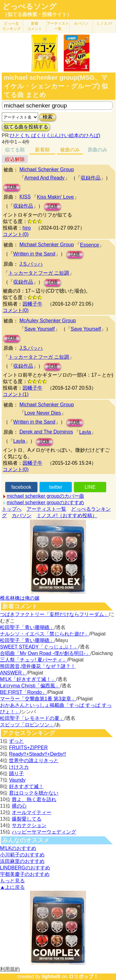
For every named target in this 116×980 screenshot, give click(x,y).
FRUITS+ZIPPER (28, 748)
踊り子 (16, 773)
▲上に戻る (12, 887)
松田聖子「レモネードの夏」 (32, 718)
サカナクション (29, 825)
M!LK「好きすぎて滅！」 (28, 679)
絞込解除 (15, 159)
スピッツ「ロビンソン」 (27, 725)
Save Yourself (40, 329)
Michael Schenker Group (47, 169)
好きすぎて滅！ (26, 786)
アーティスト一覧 (46, 509)
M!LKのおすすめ (18, 848)
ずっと (16, 741)
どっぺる (11, 26)
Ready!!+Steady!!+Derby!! (37, 754)
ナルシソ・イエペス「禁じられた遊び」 (45, 634)
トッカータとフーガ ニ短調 (39, 273)
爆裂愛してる (27, 819)
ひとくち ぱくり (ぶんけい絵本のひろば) (55, 135)
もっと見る (12, 881)
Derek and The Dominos (46, 432)
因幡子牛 (32, 304)
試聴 (12, 187)
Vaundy (17, 780)
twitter (56, 487)
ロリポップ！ (84, 976)
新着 (35, 26)
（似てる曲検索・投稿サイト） (37, 14)
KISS (25, 197)
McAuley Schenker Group (48, 321)
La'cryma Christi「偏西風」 (30, 686)
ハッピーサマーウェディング (44, 832)
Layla (85, 432)
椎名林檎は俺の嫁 (20, 598)
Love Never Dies (43, 413)
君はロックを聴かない (34, 793)
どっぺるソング (30, 6)
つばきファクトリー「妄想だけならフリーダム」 (54, 614)
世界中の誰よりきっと (34, 760)
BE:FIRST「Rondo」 (23, 692)
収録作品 (91, 178)
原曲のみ (97, 150)
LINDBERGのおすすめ (25, 868)
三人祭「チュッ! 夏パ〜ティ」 (34, 660)
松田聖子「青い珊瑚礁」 (27, 627)
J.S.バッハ (31, 264)
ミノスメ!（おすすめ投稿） (67, 515)
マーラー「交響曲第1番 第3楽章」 (38, 699)
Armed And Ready (45, 178)
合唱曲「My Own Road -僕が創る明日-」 (45, 653)
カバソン (81, 23)
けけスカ (19, 767)
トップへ (12, 509)
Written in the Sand (34, 254)
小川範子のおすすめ (22, 855)
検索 (48, 117)
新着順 (42, 150)
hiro (27, 228)
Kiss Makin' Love (55, 197)
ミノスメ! (104, 23)
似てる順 (15, 150)
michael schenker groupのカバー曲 (45, 496)
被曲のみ (70, 150)
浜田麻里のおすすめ (22, 861)
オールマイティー (32, 812)
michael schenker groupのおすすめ (45, 503)
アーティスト (58, 26)
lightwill (51, 976)
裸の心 (19, 806)
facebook (21, 487)
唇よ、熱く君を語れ (34, 799)
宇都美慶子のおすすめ (25, 874)
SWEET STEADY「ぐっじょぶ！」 (39, 647)
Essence (90, 245)
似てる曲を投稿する (26, 127)
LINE (90, 487)
